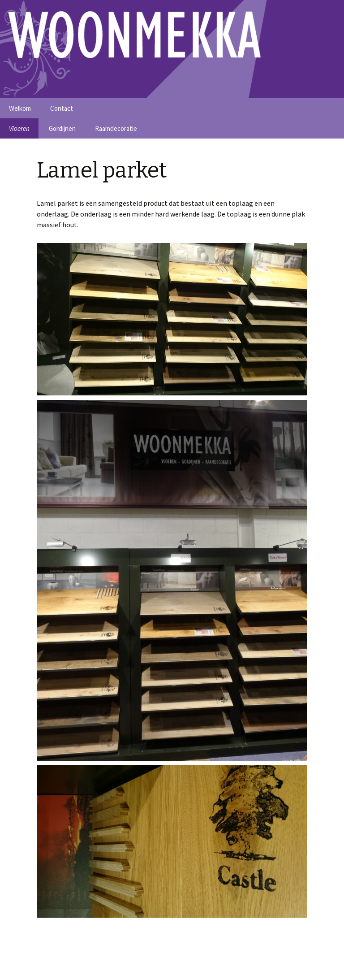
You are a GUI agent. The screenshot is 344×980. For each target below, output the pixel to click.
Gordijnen (62, 128)
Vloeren (19, 128)
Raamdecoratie (116, 128)
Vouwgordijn (308, 964)
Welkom (20, 108)
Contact (62, 108)
